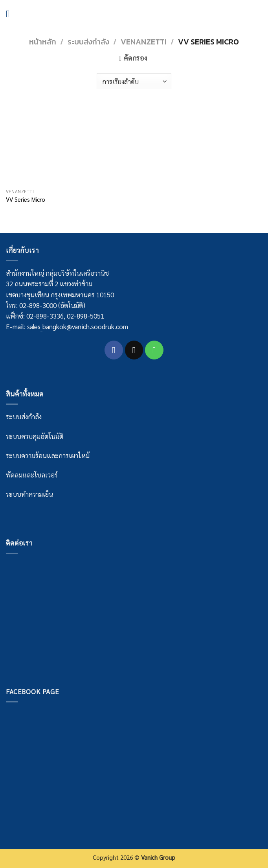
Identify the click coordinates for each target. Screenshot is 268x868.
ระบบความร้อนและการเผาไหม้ (48, 455)
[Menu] (11, 14)
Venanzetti (144, 42)
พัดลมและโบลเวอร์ (32, 475)
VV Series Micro (26, 200)
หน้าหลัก (43, 42)
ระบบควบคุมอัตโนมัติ (35, 436)
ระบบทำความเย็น (29, 494)
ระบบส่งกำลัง (88, 42)
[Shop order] (134, 81)
